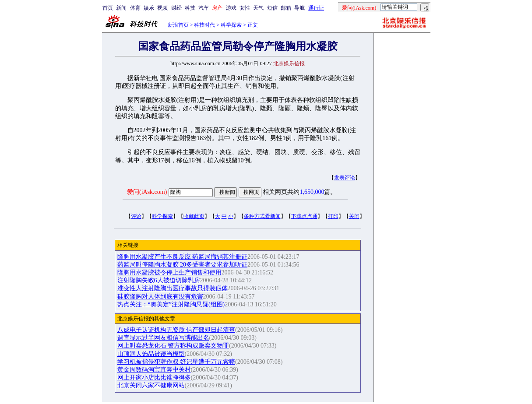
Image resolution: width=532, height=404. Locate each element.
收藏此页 (194, 216)
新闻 (121, 8)
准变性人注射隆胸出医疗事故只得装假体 (173, 288)
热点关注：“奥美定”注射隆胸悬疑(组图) (171, 304)
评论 (136, 216)
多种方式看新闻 (262, 216)
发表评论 (345, 178)
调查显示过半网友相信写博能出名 (163, 338)
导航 (299, 8)
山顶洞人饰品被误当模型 (151, 354)
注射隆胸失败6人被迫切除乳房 (159, 280)
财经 (176, 8)
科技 (190, 8)
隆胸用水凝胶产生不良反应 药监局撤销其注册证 (183, 257)
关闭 (354, 216)
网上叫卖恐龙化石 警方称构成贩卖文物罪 (173, 346)
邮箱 (286, 8)
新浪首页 (178, 25)
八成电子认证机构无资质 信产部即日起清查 (176, 330)
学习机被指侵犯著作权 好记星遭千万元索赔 (176, 362)
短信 (272, 8)
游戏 (231, 8)
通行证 (316, 8)
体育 (135, 8)
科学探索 (231, 25)
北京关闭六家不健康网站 (151, 385)
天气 (258, 8)
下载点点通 (304, 216)
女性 (245, 8)
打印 (333, 216)
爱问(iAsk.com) (147, 192)
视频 (162, 8)
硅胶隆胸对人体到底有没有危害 (160, 297)
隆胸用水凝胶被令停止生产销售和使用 (169, 272)
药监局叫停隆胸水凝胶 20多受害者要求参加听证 (183, 265)
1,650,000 (312, 192)
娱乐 (149, 8)
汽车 (204, 8)
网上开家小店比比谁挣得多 (154, 378)
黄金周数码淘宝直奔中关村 (154, 370)
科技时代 (204, 25)
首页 (108, 8)
